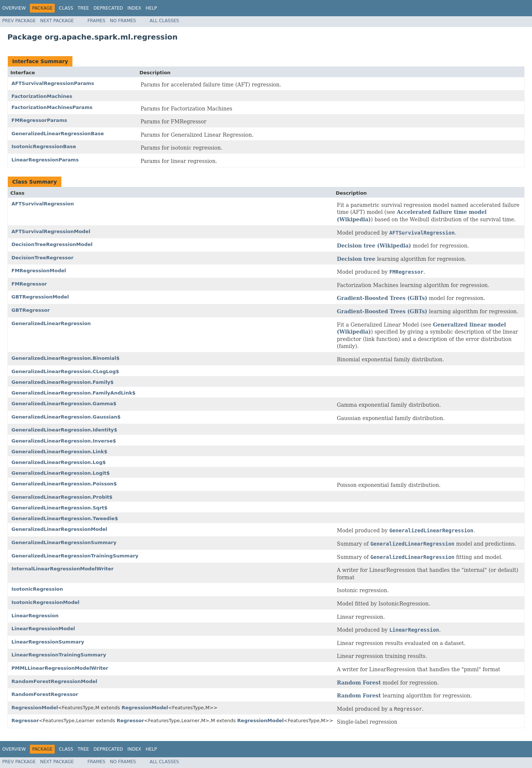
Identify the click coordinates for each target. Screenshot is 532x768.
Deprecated (108, 8)
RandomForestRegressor (45, 694)
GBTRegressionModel (40, 297)
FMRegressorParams (39, 120)
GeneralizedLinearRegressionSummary (64, 542)
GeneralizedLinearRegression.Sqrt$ (59, 508)
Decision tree (356, 259)
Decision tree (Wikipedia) (374, 246)
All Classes (164, 21)
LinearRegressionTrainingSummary (59, 655)
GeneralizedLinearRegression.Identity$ (64, 430)
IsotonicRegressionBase (44, 146)
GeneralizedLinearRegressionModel (59, 529)
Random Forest (359, 683)
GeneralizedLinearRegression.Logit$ (61, 473)
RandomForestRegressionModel (54, 681)
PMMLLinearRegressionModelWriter (60, 668)
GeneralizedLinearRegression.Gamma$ (64, 404)
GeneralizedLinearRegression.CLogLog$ (65, 371)
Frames (97, 21)
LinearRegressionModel (43, 629)
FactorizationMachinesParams (52, 107)
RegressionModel (35, 708)
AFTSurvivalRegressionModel (51, 231)
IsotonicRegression (37, 589)
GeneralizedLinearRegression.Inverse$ (64, 441)
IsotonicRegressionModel (45, 602)
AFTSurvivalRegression (43, 204)
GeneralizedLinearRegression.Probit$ (62, 497)
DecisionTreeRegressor (42, 258)
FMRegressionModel (39, 271)
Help (151, 8)
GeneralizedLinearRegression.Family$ (63, 382)
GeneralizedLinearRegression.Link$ (59, 452)
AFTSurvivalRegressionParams (53, 83)
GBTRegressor (31, 310)
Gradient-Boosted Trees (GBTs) (382, 298)
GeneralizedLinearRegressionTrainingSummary (75, 556)
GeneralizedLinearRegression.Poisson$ (64, 484)
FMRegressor (29, 284)
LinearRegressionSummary (48, 642)
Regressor (25, 721)
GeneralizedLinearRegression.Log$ (59, 462)
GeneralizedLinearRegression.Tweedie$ (65, 518)
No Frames (123, 21)
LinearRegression (35, 616)
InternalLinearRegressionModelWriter (62, 569)
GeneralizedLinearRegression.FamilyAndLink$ (74, 393)
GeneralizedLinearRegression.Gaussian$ (66, 417)
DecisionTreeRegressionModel (52, 244)
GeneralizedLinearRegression (51, 323)
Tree (83, 8)
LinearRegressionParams (45, 160)
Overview (14, 8)
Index (134, 8)
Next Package (57, 21)
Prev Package (19, 21)
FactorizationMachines (42, 96)
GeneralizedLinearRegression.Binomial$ (66, 358)
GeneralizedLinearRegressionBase (58, 134)
